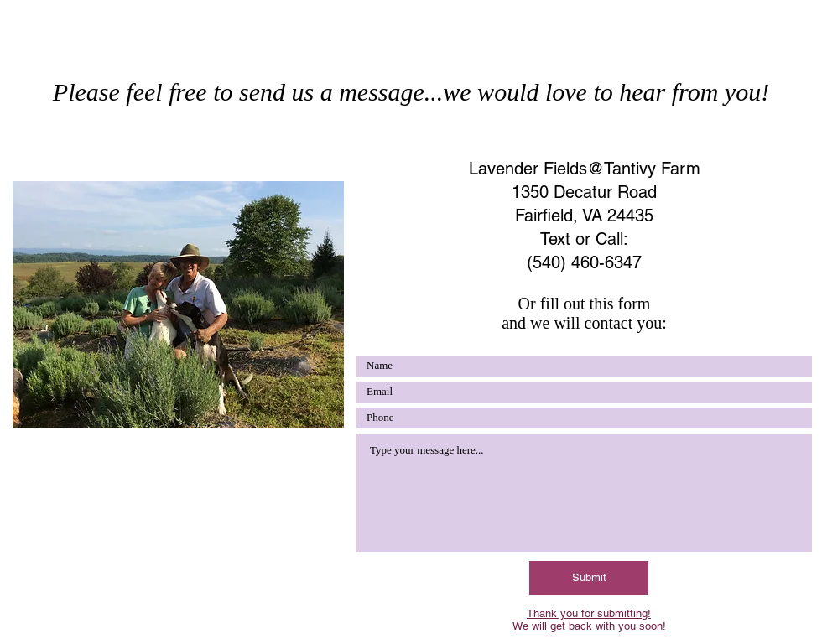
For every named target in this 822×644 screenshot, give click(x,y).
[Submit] (589, 578)
